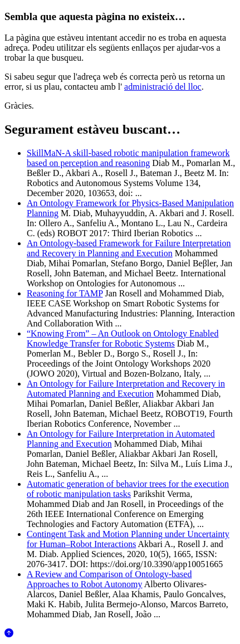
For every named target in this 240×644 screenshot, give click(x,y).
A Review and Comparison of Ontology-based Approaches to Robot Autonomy (109, 579)
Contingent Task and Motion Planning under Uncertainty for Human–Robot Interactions (128, 539)
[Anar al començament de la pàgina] (9, 634)
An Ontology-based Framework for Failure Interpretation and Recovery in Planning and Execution (129, 248)
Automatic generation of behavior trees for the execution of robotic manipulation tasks (128, 489)
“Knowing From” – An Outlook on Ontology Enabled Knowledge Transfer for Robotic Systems (123, 338)
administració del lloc (163, 87)
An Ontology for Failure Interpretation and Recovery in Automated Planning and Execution (126, 389)
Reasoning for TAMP (65, 293)
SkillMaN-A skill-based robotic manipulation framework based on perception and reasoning (128, 158)
